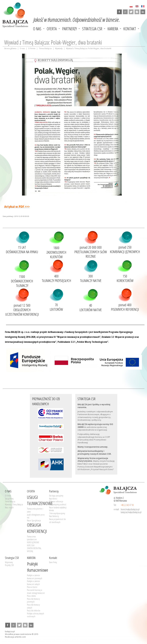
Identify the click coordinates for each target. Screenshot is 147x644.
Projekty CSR (9, 565)
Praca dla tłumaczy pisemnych (33, 600)
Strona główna (10, 48)
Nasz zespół (9, 507)
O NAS (37, 29)
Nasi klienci (53, 499)
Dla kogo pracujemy (56, 496)
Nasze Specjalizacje (34, 520)
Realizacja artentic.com (15, 637)
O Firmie (32, 48)
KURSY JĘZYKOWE (33, 542)
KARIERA (113, 29)
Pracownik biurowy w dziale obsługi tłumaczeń (36, 591)
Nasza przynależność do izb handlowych (57, 521)
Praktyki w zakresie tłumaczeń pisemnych (35, 577)
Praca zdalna (31, 596)
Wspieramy (9, 562)
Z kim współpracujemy (57, 513)
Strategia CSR (92, 29)
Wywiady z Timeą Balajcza (14, 504)
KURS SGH (31, 545)
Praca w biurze (32, 587)
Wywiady (59, 48)
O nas (22, 48)
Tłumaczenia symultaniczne (32, 538)
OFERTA (52, 29)
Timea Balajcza (45, 48)
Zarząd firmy (9, 499)
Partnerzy (70, 29)
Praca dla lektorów (34, 611)
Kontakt (130, 29)
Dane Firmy (53, 562)
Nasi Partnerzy (54, 516)
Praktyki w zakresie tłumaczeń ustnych (33, 583)
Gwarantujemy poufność (58, 504)
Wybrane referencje (56, 501)
